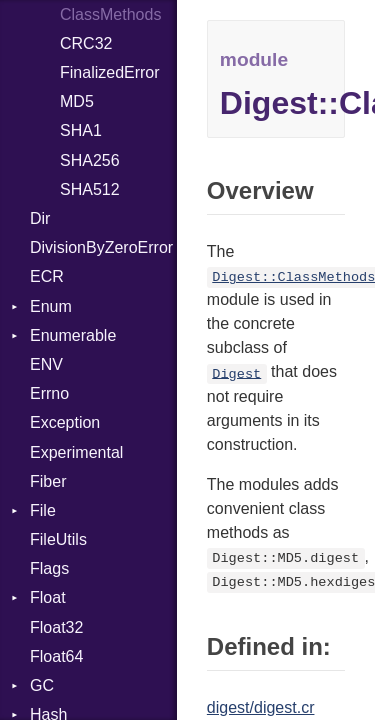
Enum (51, 306)
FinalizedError (110, 72)
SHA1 (81, 130)
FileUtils (58, 539)
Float (48, 597)
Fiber (48, 481)
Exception (65, 422)
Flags (49, 568)
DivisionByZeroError (101, 247)
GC (42, 685)
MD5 (77, 101)
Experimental (76, 452)
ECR (47, 276)
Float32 (56, 627)
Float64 (56, 656)
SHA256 (90, 160)
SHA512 (90, 189)
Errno (49, 393)
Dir (40, 218)
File (43, 510)
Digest (236, 373)
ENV (46, 364)
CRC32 (86, 43)
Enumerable (73, 335)
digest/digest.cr (261, 707)
